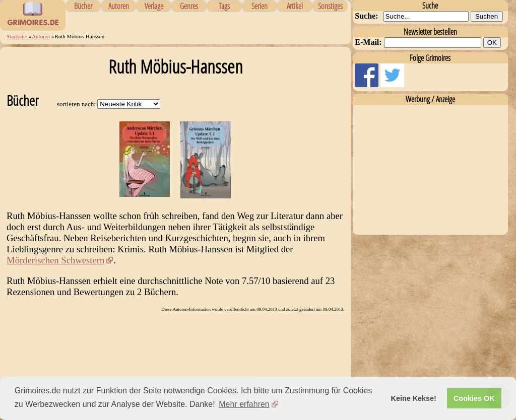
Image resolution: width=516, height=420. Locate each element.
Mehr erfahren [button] (244, 404)
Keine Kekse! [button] (414, 398)
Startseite (17, 36)
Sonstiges (330, 6)
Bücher (83, 6)
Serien (260, 6)
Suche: (366, 16)
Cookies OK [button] (474, 398)
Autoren (119, 6)
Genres (189, 6)
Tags (224, 6)
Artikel (295, 6)
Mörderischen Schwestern (55, 260)
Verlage (154, 6)
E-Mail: (368, 42)
